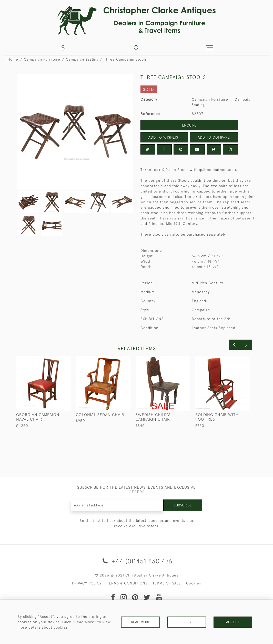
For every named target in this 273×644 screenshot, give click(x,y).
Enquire (189, 125)
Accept (233, 622)
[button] (136, 48)
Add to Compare (214, 137)
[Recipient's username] (117, 505)
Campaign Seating (82, 59)
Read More (140, 622)
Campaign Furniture (42, 59)
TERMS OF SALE (167, 583)
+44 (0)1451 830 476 (136, 561)
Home (13, 59)
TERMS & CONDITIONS (127, 583)
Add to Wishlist (164, 137)
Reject (187, 622)
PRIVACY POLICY (87, 583)
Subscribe (183, 505)
